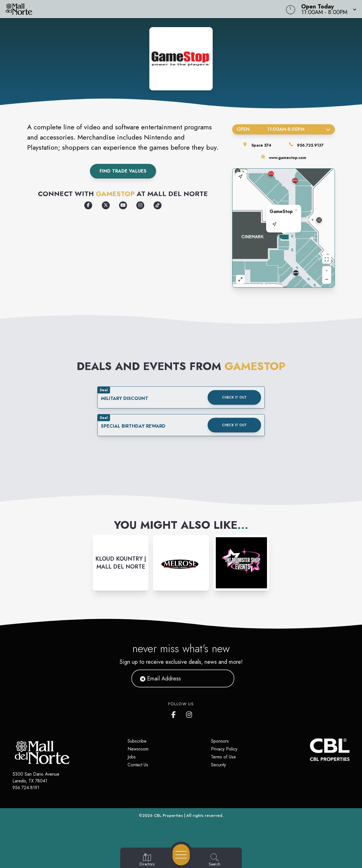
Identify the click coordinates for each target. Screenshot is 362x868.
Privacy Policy (224, 749)
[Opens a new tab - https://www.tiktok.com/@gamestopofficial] (158, 205)
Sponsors (220, 741)
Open (284, 129)
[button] (327, 9)
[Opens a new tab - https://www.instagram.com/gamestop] (140, 205)
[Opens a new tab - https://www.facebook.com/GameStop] (88, 205)
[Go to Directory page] (147, 860)
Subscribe (137, 741)
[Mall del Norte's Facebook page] (175, 713)
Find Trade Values (123, 171)
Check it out (234, 397)
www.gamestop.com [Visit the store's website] (288, 158)
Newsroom (138, 749)
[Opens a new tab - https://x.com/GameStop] (106, 205)
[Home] (137, 9)
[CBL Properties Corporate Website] (310, 750)
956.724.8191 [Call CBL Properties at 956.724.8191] (26, 788)
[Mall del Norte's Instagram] (189, 713)
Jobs (132, 757)
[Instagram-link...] (121, 563)
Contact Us (138, 765)
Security (218, 765)
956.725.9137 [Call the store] (310, 145)
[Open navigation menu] (181, 855)
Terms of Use (223, 757)
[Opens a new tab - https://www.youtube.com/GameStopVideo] (123, 205)
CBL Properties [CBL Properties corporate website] (168, 815)
